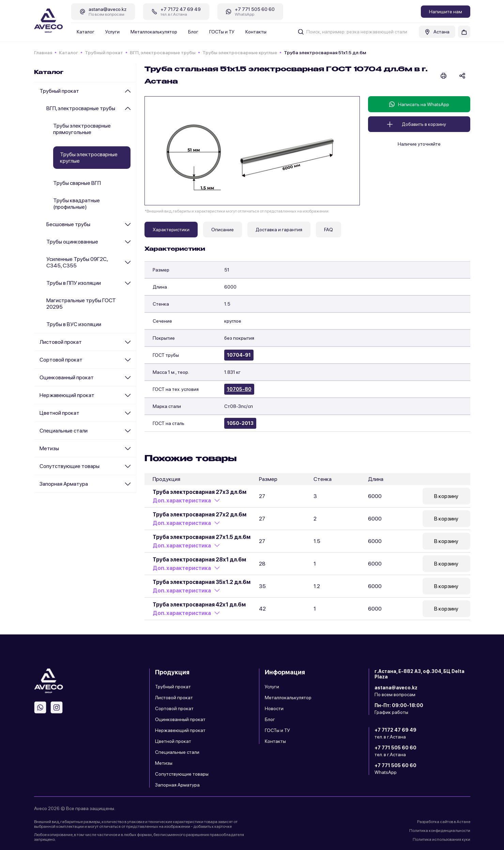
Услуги (112, 32)
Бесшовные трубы (68, 224)
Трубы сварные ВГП (77, 183)
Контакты (256, 32)
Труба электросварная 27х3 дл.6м (200, 492)
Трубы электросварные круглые (240, 53)
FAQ (329, 230)
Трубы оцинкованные (72, 242)
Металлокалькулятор (154, 32)
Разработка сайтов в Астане (444, 822)
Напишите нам (446, 12)
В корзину (446, 496)
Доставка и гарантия (279, 230)
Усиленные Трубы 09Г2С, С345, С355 (77, 262)
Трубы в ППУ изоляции (74, 283)
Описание (223, 230)
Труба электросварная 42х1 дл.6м (199, 605)
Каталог (86, 32)
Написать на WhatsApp (419, 104)
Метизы (49, 448)
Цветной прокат (59, 413)
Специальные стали (64, 431)
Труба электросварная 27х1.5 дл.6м (202, 537)
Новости (274, 708)
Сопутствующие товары (70, 466)
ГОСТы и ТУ (222, 32)
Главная (43, 53)
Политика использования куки (441, 839)
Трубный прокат (104, 53)
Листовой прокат (61, 342)
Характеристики (171, 230)
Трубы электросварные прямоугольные (82, 129)
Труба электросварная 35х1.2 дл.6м (202, 582)
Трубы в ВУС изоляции (74, 324)
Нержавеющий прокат (67, 395)
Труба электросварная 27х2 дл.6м (200, 515)
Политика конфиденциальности (440, 831)
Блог (193, 32)
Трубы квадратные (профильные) (77, 204)
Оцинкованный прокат (67, 377)
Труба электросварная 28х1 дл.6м (199, 560)
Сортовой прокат (61, 360)
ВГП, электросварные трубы (163, 53)
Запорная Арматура (64, 484)
